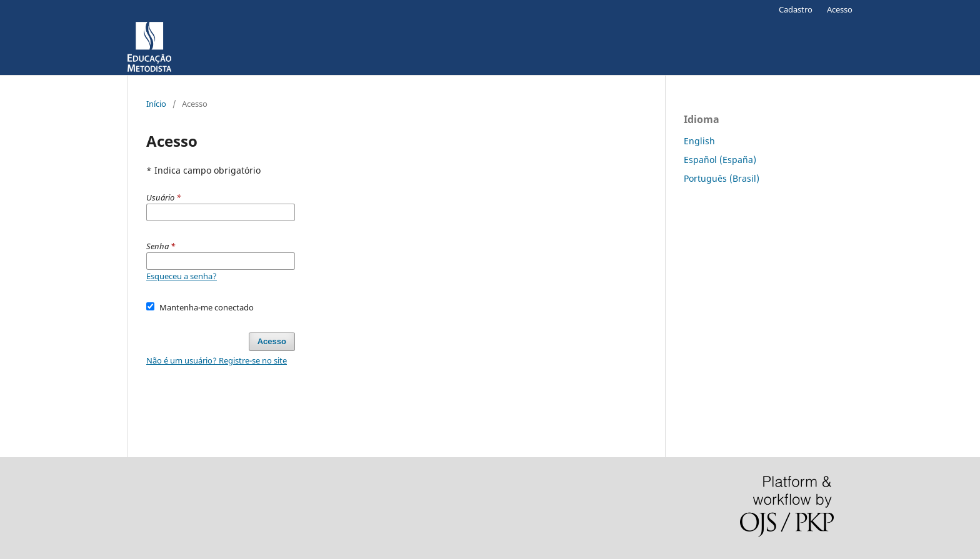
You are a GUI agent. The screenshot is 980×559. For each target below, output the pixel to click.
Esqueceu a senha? (182, 276)
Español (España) (720, 160)
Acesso (840, 9)
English (699, 141)
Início (156, 104)
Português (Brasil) (722, 178)
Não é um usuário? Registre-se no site (217, 360)
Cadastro (796, 9)
